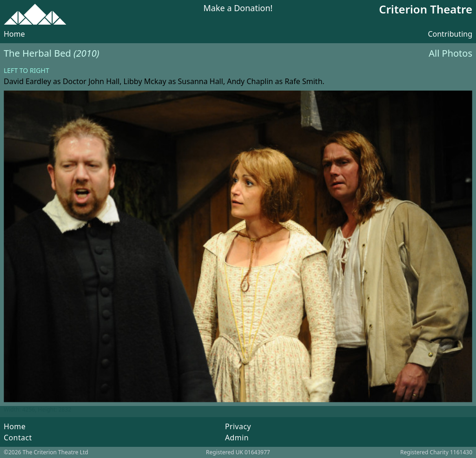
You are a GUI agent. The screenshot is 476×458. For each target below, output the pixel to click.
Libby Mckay (145, 81)
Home (14, 34)
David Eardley (27, 81)
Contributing (450, 34)
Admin (237, 438)
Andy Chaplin (250, 81)
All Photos (450, 53)
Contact (18, 438)
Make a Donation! (238, 9)
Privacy (238, 426)
